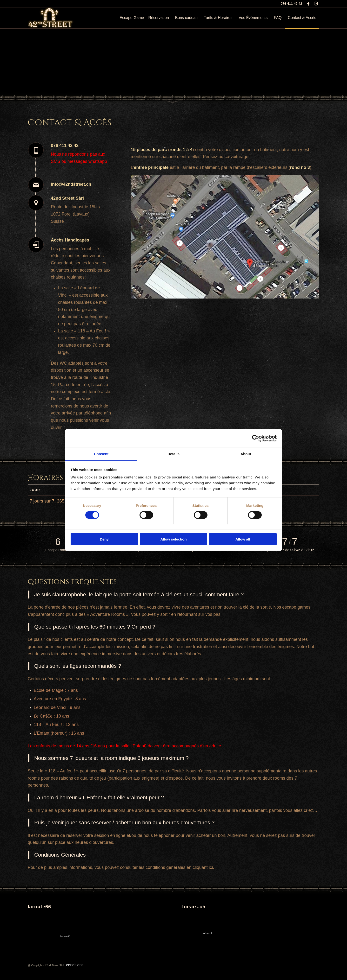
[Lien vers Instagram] (316, 4)
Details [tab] (173, 454)
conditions (75, 965)
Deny (104, 539)
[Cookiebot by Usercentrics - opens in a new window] (256, 438)
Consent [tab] (101, 454)
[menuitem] (144, 18)
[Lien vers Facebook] (308, 4)
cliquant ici (203, 867)
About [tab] (246, 454)
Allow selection (173, 539)
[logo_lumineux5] (51, 18)
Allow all (243, 539)
